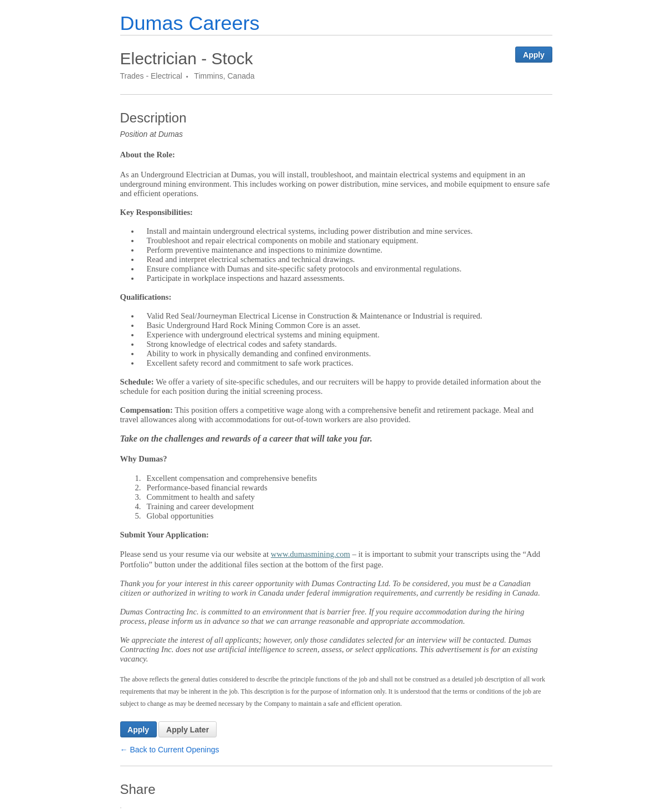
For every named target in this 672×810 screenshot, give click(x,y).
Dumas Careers (190, 23)
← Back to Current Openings (170, 750)
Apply (534, 55)
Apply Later (188, 730)
